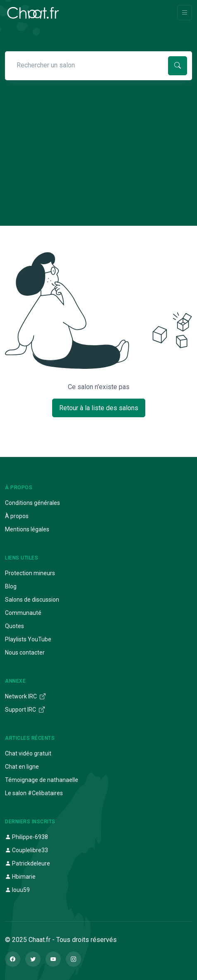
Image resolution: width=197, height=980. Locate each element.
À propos (17, 516)
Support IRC (25, 710)
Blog (11, 586)
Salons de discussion (32, 600)
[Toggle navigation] (185, 13)
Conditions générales (32, 503)
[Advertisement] (98, 140)
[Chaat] (33, 13)
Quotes (14, 626)
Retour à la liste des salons (99, 408)
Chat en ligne (22, 767)
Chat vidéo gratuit (28, 753)
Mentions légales (27, 529)
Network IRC (25, 696)
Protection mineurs (30, 573)
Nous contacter (25, 653)
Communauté (23, 613)
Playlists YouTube (28, 639)
